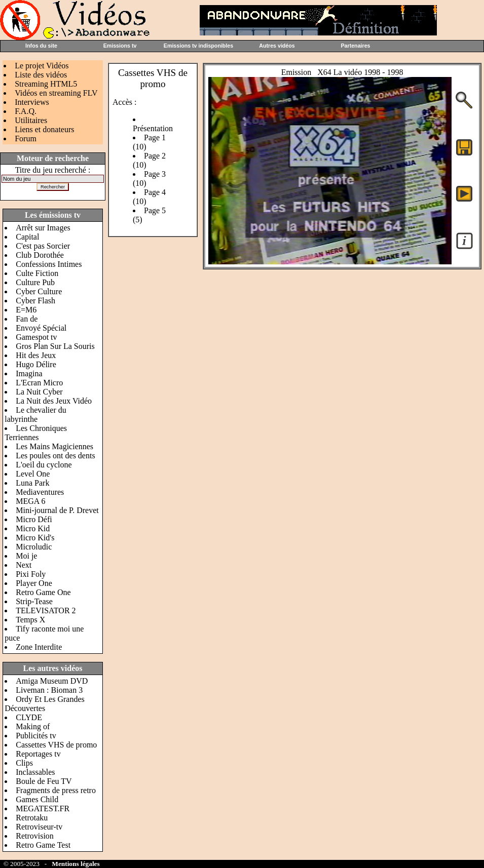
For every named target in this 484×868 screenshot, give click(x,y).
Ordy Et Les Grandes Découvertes (45, 704)
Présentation (153, 128)
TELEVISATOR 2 (46, 610)
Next (24, 565)
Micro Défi (34, 519)
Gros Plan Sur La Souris (55, 346)
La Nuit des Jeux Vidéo (54, 401)
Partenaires (355, 46)
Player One (34, 583)
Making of (33, 726)
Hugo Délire (36, 364)
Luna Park (32, 483)
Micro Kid (33, 528)
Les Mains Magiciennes (54, 446)
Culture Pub (35, 282)
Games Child (37, 799)
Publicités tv (36, 736)
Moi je (26, 556)
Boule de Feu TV (44, 781)
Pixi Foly (31, 574)
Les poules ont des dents (55, 456)
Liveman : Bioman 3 (49, 690)
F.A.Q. (26, 111)
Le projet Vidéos (42, 66)
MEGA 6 (30, 501)
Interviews (32, 102)
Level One (33, 474)
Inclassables (35, 772)
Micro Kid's (35, 538)
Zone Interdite (39, 647)
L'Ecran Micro (39, 383)
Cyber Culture (39, 291)
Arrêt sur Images (43, 228)
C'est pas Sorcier (43, 246)
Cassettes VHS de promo (56, 745)
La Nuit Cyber (39, 392)
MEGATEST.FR (43, 808)
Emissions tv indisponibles (198, 46)
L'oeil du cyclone (44, 465)
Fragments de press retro (56, 790)
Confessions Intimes (49, 264)
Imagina (29, 373)
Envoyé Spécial (41, 328)
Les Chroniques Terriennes (36, 433)
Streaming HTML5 (46, 84)
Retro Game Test (43, 845)
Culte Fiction (37, 273)
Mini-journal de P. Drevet (57, 510)
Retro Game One (43, 592)
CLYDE (29, 717)
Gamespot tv (36, 337)
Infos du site (41, 46)
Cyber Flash (35, 301)
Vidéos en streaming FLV (56, 93)
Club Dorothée (40, 255)
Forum (26, 139)
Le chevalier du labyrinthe (35, 415)
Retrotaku (32, 818)
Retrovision (35, 836)
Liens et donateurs (44, 129)
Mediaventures (40, 492)
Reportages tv (38, 754)
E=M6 (26, 310)
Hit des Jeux (36, 355)
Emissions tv (120, 46)
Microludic (34, 547)
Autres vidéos (277, 46)
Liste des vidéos (41, 75)
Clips (24, 763)
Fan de (27, 319)
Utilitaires (31, 120)
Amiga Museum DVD (52, 681)
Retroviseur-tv (39, 827)
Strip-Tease (34, 601)
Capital (27, 237)
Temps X (30, 620)
